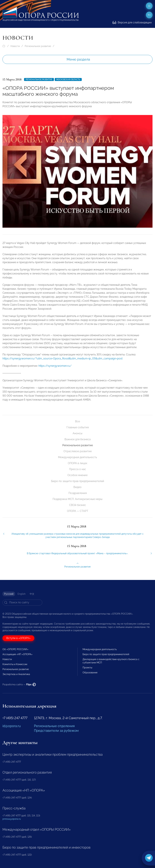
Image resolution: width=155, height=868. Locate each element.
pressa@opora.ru (12, 819)
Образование (90, 673)
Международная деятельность (77, 457)
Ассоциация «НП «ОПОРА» (17, 654)
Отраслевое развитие (78, 451)
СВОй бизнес (78, 505)
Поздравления (78, 493)
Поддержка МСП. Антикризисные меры (77, 499)
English (22, 594)
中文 (32, 594)
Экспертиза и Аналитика (16, 674)
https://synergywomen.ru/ (55, 370)
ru (149, 15)
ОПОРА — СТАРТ (78, 511)
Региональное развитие (38, 46)
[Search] (22, 603)
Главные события (78, 427)
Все (77, 421)
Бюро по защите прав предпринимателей (78, 481)
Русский (9, 594)
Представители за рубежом (56, 731)
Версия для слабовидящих (132, 22)
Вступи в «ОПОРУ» (18, 638)
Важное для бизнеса (78, 439)
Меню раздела (78, 59)
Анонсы (77, 433)
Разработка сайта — (19, 684)
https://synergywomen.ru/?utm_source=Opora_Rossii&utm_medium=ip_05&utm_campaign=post (62, 362)
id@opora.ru (12, 726)
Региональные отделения (54, 726)
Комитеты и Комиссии (15, 664)
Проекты (87, 668)
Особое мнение (77, 475)
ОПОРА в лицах (77, 463)
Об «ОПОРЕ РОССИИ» (15, 649)
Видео (77, 487)
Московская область (68, 79)
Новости (15, 46)
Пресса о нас (78, 469)
